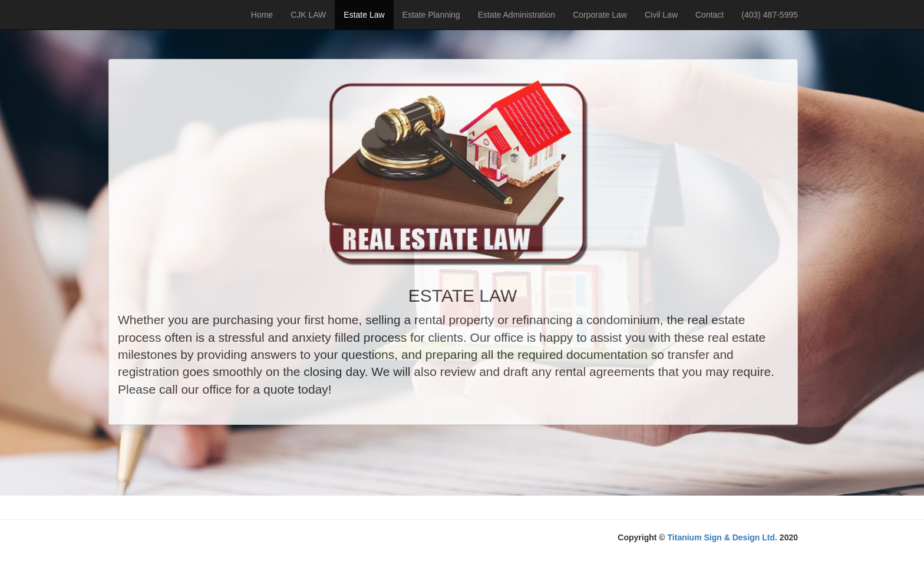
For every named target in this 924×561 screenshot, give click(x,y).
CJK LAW (308, 15)
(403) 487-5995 (770, 15)
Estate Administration (517, 15)
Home (262, 15)
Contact (709, 15)
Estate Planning (431, 15)
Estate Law (364, 15)
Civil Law (661, 15)
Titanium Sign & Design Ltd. (722, 537)
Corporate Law (600, 15)
